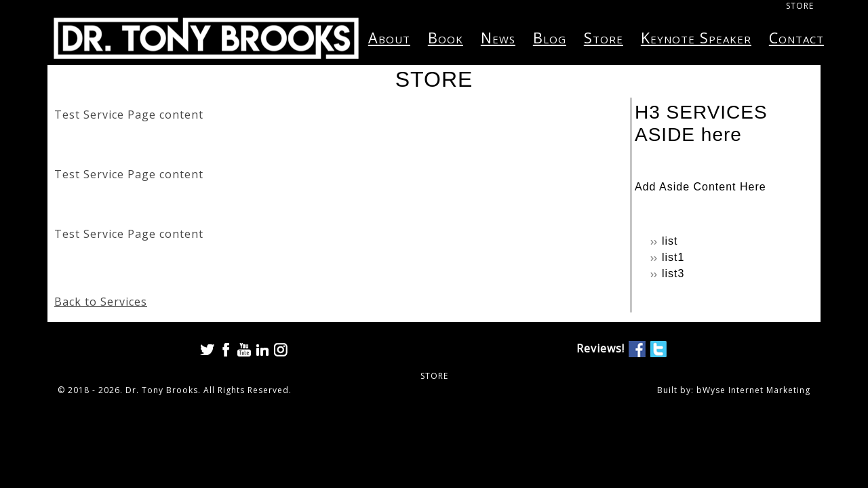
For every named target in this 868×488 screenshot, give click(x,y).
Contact (796, 38)
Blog (550, 38)
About (389, 38)
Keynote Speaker (696, 38)
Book (446, 38)
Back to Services (101, 302)
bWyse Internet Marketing (753, 390)
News (498, 38)
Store (604, 38)
